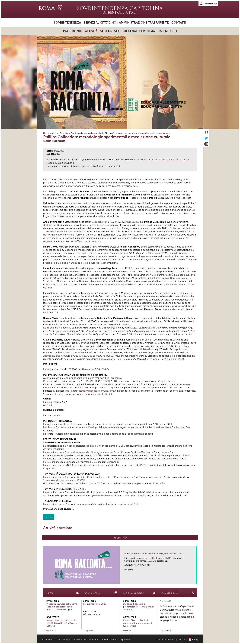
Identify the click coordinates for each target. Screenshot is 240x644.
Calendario (167, 31)
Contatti (179, 23)
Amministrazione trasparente (144, 23)
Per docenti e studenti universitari (87, 133)
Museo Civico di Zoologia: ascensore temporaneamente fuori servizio (138, 623)
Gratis (49, 517)
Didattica (64, 133)
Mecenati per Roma (139, 31)
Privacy (195, 639)
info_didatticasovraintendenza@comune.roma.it (91, 391)
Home (46, 133)
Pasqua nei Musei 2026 (95, 604)
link (195, 581)
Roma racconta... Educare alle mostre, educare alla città (153, 554)
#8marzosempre (92, 614)
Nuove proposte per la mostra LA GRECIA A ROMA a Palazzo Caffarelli (62, 623)
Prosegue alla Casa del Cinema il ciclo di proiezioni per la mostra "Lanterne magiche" (62, 607)
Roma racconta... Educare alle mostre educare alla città (159, 160)
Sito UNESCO (110, 31)
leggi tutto (50, 631)
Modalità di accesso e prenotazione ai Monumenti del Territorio (139, 607)
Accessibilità (166, 601)
